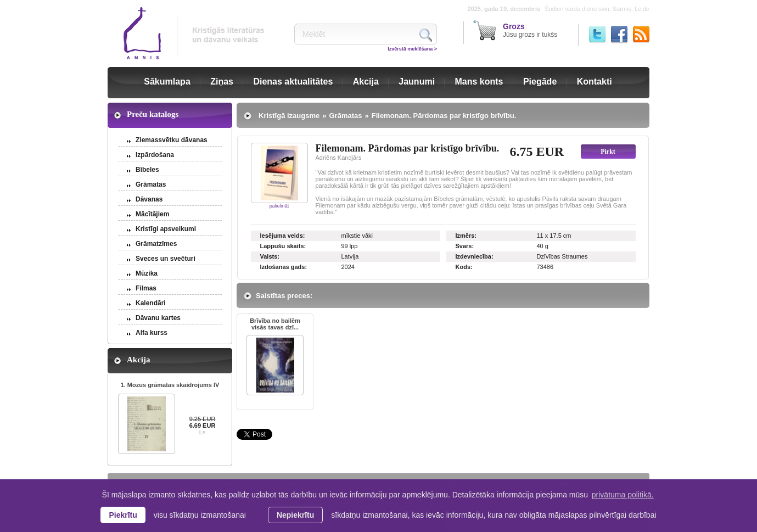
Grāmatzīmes (156, 244)
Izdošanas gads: (284, 267)
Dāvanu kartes (158, 318)
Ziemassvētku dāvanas (172, 140)
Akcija (366, 82)
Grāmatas (151, 184)
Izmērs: (466, 236)
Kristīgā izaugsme (289, 116)
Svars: (465, 246)
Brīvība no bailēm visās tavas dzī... (275, 324)
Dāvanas (149, 199)
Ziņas (222, 82)
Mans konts (479, 82)
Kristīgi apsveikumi (166, 229)
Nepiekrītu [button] (295, 515)
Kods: (464, 267)
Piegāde (540, 82)
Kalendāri (151, 303)
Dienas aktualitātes (293, 82)
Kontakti (595, 82)
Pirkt (608, 152)
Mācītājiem (152, 214)
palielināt (279, 206)
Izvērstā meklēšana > (412, 49)
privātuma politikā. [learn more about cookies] (623, 495)
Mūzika (147, 273)
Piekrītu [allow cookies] (123, 515)
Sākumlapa (167, 82)
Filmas (146, 288)
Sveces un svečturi (166, 259)
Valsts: (270, 256)
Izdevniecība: (475, 256)
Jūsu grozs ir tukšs (530, 30)
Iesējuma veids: (283, 236)
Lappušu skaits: (283, 246)
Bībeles (147, 170)
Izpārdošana (155, 155)
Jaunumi (417, 82)
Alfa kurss (152, 333)
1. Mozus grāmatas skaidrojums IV (170, 385)
